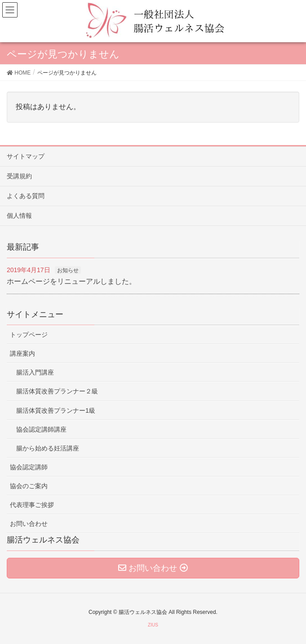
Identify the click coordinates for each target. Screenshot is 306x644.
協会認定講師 (29, 467)
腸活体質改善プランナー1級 (56, 410)
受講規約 (19, 176)
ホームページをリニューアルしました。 (71, 281)
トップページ (29, 335)
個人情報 (19, 216)
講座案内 (22, 353)
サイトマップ (26, 156)
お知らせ (68, 270)
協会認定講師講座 (41, 429)
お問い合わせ (29, 524)
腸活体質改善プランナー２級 (57, 391)
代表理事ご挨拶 (32, 505)
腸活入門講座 (35, 372)
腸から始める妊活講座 (48, 448)
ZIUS (153, 625)
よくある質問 (26, 196)
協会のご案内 (29, 486)
